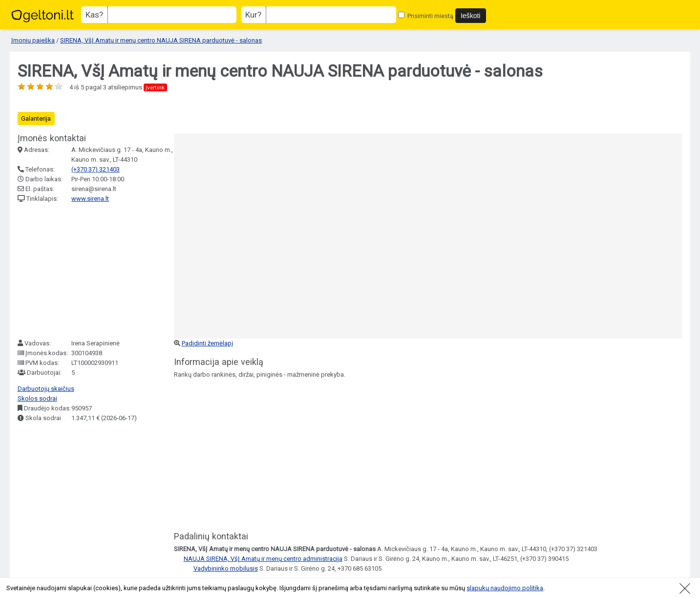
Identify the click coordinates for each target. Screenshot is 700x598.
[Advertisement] (91, 271)
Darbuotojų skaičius (46, 389)
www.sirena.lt (90, 199)
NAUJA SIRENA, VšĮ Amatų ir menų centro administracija (263, 559)
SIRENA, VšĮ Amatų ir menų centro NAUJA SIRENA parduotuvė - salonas (161, 40)
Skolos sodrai (37, 398)
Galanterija (36, 118)
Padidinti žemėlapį (207, 343)
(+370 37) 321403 (95, 169)
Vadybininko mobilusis (226, 568)
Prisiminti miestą (426, 16)
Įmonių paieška (33, 40)
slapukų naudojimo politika (505, 588)
